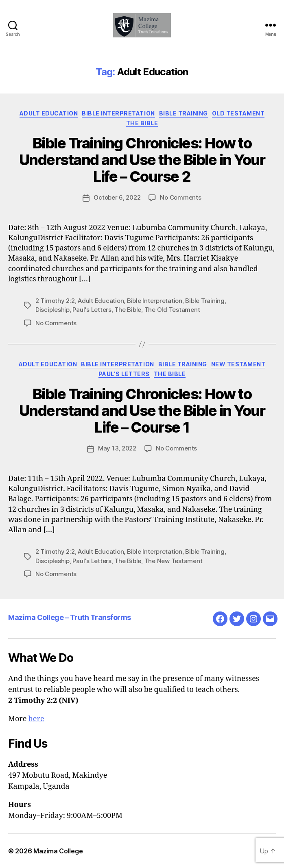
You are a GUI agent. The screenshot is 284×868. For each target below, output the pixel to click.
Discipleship (52, 310)
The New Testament (174, 561)
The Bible (142, 123)
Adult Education (49, 113)
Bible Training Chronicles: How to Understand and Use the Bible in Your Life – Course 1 (142, 411)
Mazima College (58, 851)
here (36, 719)
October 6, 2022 (117, 197)
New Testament (238, 364)
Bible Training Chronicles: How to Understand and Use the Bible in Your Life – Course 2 (142, 160)
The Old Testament (172, 310)
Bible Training (184, 113)
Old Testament (238, 113)
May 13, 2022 (117, 448)
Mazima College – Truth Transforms (70, 617)
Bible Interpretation (118, 113)
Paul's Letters (92, 310)
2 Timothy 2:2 (55, 301)
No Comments (180, 197)
